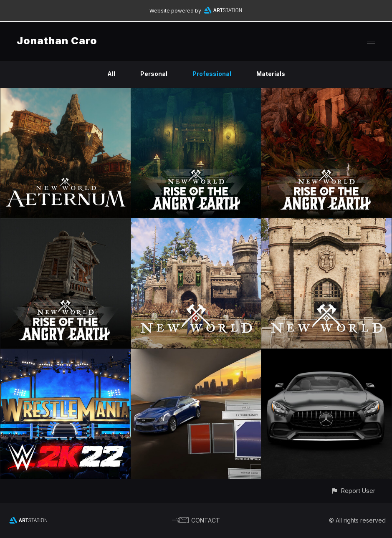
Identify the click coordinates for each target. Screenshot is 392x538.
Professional (212, 74)
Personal (154, 74)
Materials (271, 74)
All (111, 74)
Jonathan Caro (57, 41)
